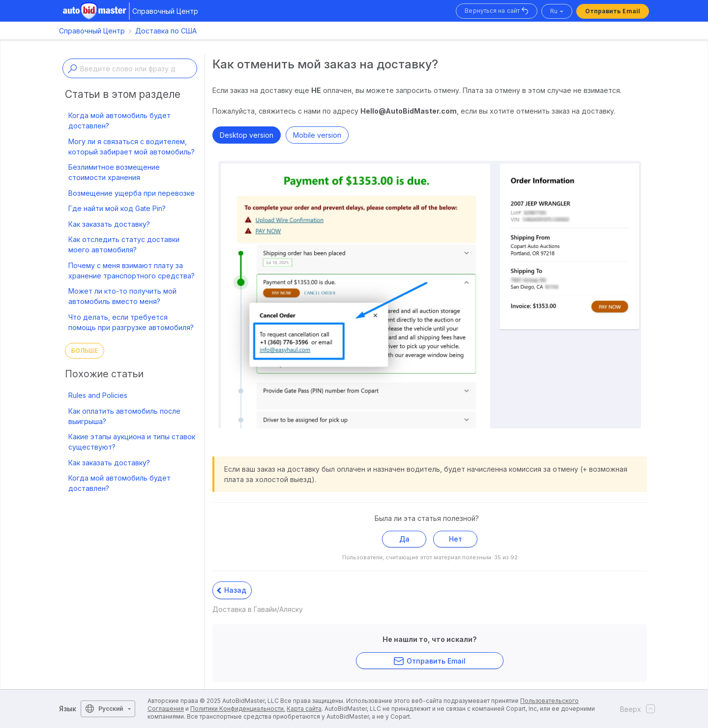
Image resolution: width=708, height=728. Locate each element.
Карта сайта (304, 709)
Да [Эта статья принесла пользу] (404, 539)
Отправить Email (613, 11)
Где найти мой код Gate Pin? (117, 208)
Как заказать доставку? (109, 224)
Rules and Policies (98, 395)
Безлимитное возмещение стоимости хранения (114, 172)
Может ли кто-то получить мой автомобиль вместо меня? (122, 296)
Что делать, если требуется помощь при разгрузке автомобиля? (131, 322)
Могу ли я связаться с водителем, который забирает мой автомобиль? (132, 147)
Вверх (634, 709)
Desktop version (247, 135)
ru (554, 11)
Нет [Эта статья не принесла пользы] (456, 539)
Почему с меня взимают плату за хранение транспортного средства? (132, 271)
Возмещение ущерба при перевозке (132, 193)
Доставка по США (166, 31)
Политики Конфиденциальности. (238, 709)
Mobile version (317, 135)
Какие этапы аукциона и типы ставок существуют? (132, 442)
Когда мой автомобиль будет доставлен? (119, 121)
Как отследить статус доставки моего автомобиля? (124, 244)
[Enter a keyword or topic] (130, 68)
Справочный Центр (92, 31)
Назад (232, 590)
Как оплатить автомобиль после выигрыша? (124, 416)
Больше (85, 350)
